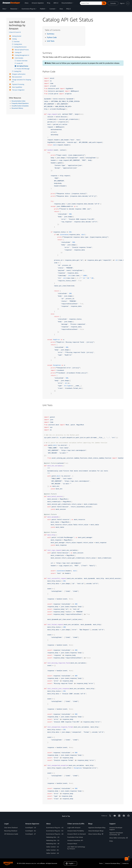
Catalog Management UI (22, 55)
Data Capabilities (17, 87)
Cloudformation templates (20, 106)
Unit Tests (51, 41)
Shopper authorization (19, 74)
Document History (17, 108)
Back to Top (66, 816)
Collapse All (12, 32)
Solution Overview (22, 61)
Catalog (14, 39)
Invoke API (20, 63)
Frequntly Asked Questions (20, 103)
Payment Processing (18, 84)
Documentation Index (18, 101)
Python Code (52, 37)
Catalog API (18, 52)
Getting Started (16, 36)
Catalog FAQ (18, 71)
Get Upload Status (23, 66)
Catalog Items (18, 44)
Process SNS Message (23, 69)
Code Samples (19, 58)
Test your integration (18, 90)
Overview (17, 42)
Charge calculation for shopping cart (21, 81)
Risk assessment (17, 77)
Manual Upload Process (22, 50)
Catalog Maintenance (20, 47)
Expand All (18, 32)
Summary (51, 34)
